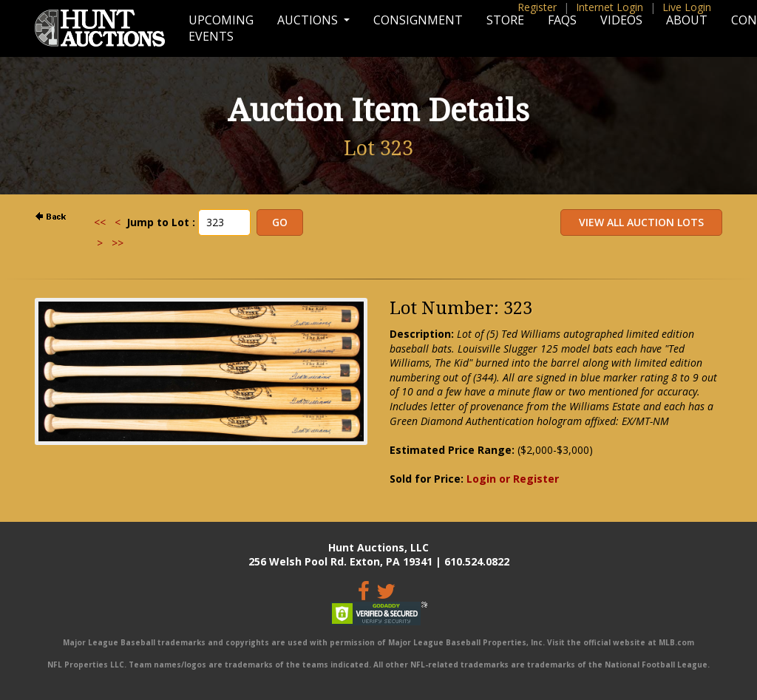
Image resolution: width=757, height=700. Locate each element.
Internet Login (610, 7)
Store (505, 20)
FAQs (562, 20)
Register (537, 7)
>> (118, 243)
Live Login (687, 7)
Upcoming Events (221, 28)
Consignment (418, 20)
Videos (621, 20)
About (687, 20)
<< (100, 222)
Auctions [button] (309, 20)
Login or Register (513, 479)
